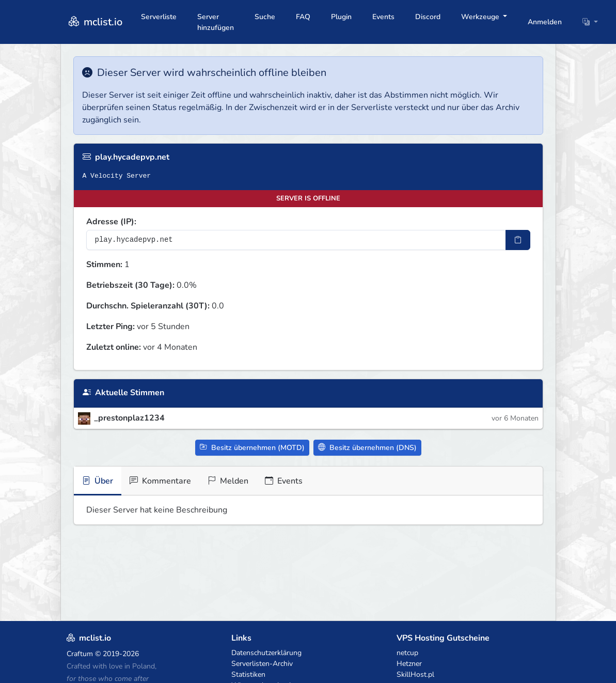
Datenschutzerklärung (266, 653)
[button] (590, 22)
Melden (228, 481)
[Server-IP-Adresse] (296, 240)
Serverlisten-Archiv (262, 664)
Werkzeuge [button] (481, 17)
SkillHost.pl (415, 674)
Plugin (341, 17)
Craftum (80, 654)
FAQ (303, 17)
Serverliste (159, 17)
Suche (265, 17)
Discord (428, 17)
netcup (407, 653)
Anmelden (545, 22)
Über (98, 481)
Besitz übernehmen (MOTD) (252, 448)
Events (383, 17)
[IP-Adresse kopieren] (518, 240)
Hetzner (409, 664)
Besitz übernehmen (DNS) (367, 448)
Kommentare (160, 481)
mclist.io (94, 22)
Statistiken (248, 674)
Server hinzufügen (216, 22)
